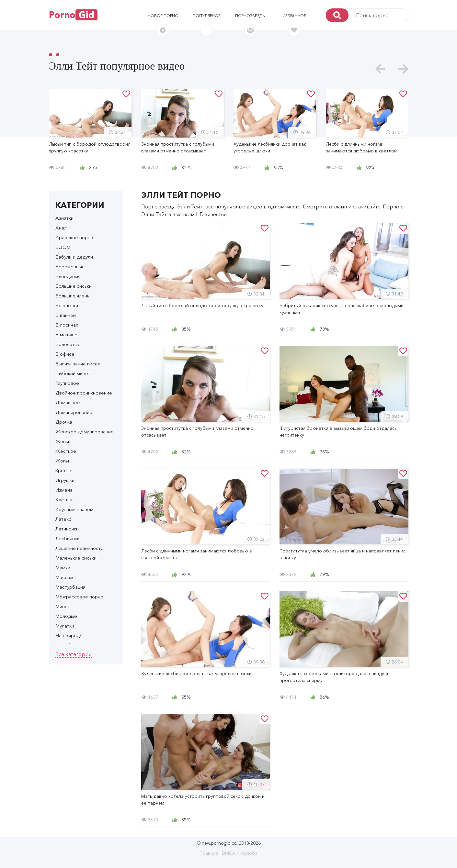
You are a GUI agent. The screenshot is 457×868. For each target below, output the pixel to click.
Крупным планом (74, 509)
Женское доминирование (85, 432)
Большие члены (73, 296)
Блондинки (68, 276)
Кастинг (64, 500)
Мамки (63, 568)
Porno (73, 15)
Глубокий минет (73, 373)
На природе (69, 635)
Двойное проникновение (84, 393)
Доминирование (74, 412)
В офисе (65, 354)
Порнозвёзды (250, 16)
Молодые (66, 616)
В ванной (66, 315)
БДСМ (63, 247)
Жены (62, 441)
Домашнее (68, 402)
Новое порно (163, 16)
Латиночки (67, 529)
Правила (209, 853)
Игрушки (65, 480)
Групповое (67, 383)
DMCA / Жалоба (240, 853)
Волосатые (68, 344)
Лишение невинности (79, 548)
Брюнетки (67, 305)
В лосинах (67, 325)
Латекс (63, 519)
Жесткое (66, 451)
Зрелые (64, 470)
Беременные (70, 267)
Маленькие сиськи (76, 558)
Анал (61, 228)
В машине (66, 334)
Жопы (62, 461)
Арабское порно (74, 237)
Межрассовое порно (79, 597)
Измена (64, 490)
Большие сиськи (74, 286)
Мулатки (65, 626)
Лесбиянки (68, 538)
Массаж (64, 577)
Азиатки (64, 218)
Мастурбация (70, 587)
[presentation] (380, 69)
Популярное (207, 16)
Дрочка (64, 422)
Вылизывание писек (78, 364)
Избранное (294, 16)
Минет (63, 606)
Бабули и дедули (74, 257)
